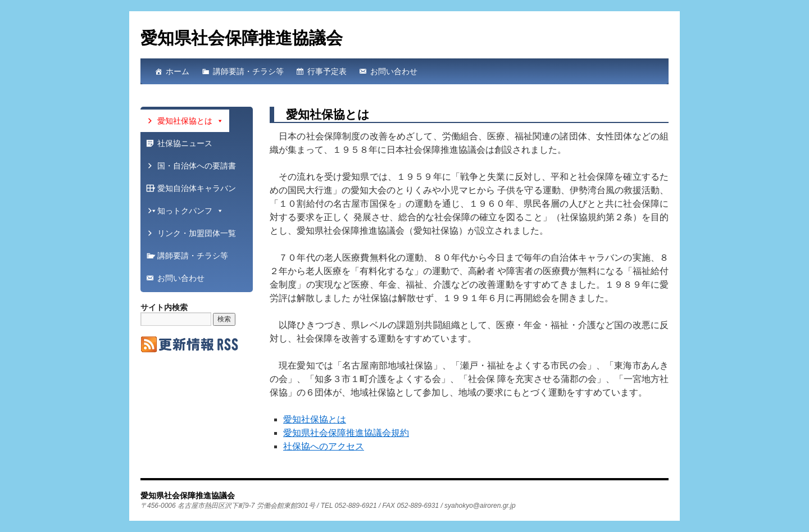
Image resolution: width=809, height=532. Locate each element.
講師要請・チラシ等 (248, 71)
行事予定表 (327, 71)
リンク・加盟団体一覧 (193, 237)
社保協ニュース (185, 143)
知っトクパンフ (190, 211)
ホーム (178, 71)
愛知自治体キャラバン (193, 192)
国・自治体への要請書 (193, 169)
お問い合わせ (394, 71)
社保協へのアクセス (324, 446)
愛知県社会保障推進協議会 (242, 38)
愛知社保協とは (315, 419)
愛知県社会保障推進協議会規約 (346, 433)
